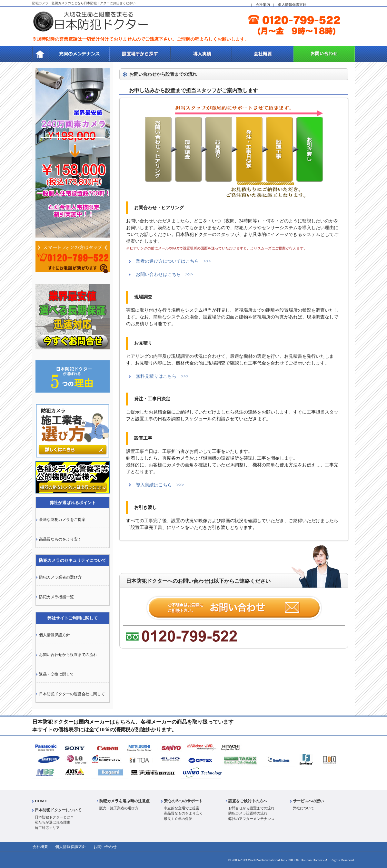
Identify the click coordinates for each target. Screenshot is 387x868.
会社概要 (40, 847)
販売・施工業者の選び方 (119, 808)
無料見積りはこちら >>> (162, 376)
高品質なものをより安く (183, 814)
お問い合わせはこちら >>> (164, 274)
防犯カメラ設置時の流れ (248, 814)
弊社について (303, 808)
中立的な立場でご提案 (182, 808)
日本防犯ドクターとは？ (54, 817)
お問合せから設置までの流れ (251, 808)
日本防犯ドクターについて (58, 810)
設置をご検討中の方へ (248, 801)
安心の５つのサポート (183, 801)
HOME (41, 801)
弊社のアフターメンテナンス (251, 819)
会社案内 (263, 5)
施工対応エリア (47, 828)
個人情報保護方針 (292, 5)
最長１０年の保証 (178, 819)
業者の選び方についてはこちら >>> (174, 261)
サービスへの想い (308, 801)
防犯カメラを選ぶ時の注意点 (124, 801)
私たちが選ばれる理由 (53, 823)
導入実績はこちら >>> (160, 485)
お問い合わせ (103, 847)
